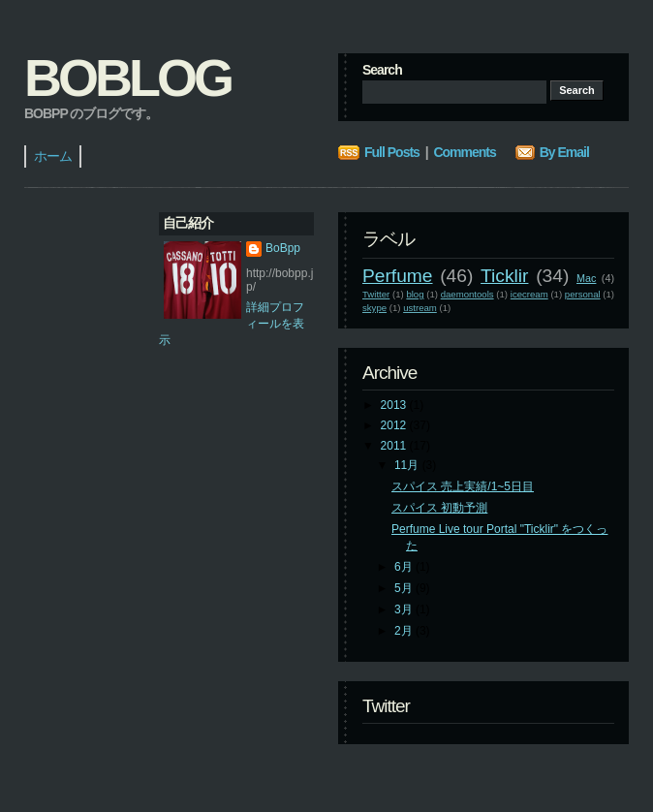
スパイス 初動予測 (439, 508)
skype (374, 308)
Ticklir (504, 276)
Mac (586, 278)
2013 (395, 405)
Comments (464, 152)
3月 (405, 609)
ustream (420, 308)
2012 (395, 425)
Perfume (398, 276)
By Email (564, 152)
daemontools (467, 294)
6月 (405, 567)
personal (583, 294)
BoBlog (127, 78)
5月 (405, 588)
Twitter (376, 294)
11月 (408, 465)
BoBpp (283, 248)
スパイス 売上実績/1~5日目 (463, 486)
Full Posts (392, 152)
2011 (395, 446)
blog (415, 294)
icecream (529, 294)
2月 (405, 631)
